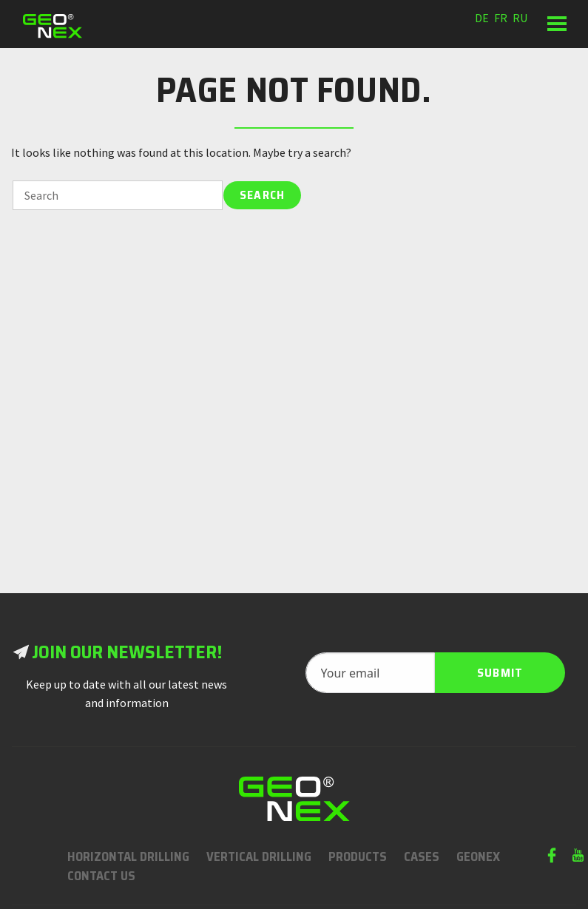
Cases (422, 856)
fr (501, 18)
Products (358, 856)
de (482, 18)
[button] (557, 24)
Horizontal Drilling (128, 856)
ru (520, 18)
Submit (500, 673)
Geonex (478, 856)
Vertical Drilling (259, 856)
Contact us (101, 876)
